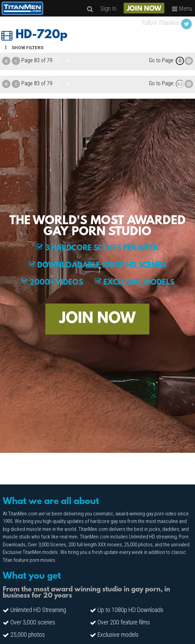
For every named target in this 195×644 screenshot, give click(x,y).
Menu (182, 8)
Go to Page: (162, 60)
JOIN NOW (144, 9)
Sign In (108, 8)
